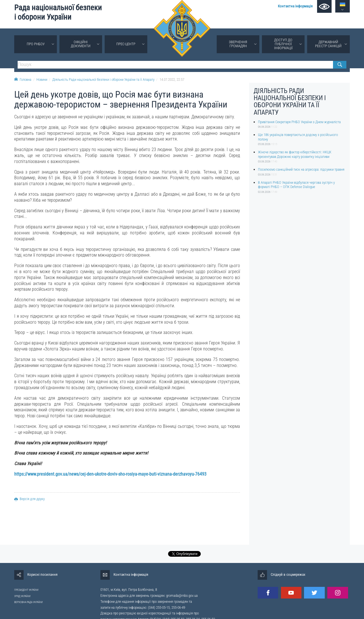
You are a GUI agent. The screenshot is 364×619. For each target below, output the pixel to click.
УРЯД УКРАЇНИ (22, 596)
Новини (42, 80)
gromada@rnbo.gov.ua (182, 596)
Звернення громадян (238, 44)
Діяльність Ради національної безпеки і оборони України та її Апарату (103, 80)
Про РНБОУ (36, 44)
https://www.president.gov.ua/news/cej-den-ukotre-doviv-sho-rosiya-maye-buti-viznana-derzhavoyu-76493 (110, 474)
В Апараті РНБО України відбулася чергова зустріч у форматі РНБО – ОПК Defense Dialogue (296, 185)
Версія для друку (29, 499)
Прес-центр (126, 44)
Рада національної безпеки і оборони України (58, 12)
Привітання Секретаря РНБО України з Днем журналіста (299, 122)
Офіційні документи (81, 44)
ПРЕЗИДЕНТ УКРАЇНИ (26, 590)
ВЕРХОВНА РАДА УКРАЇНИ (28, 602)
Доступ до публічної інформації (283, 44)
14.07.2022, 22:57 (172, 80)
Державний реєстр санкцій (328, 44)
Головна (23, 80)
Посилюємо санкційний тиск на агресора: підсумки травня (301, 169)
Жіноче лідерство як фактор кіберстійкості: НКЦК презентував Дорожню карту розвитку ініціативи (295, 154)
